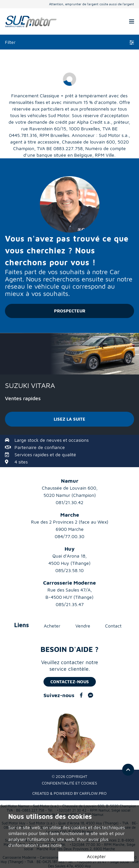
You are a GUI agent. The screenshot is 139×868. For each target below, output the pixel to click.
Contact (113, 626)
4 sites (21, 462)
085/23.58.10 (69, 570)
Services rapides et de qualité (45, 454)
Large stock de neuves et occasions (52, 440)
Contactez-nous (70, 682)
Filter (69, 42)
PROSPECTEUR (70, 311)
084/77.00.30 (69, 536)
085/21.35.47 (70, 604)
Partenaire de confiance (40, 447)
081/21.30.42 (69, 502)
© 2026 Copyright (69, 776)
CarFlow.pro (93, 793)
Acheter (52, 626)
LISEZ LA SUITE (69, 419)
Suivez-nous (59, 695)
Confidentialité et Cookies (69, 783)
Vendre (83, 626)
